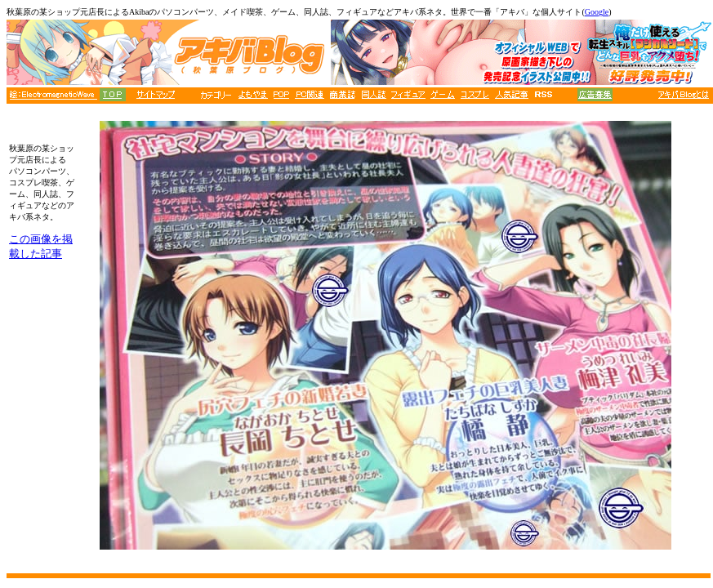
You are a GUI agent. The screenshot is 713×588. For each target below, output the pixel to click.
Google (597, 12)
